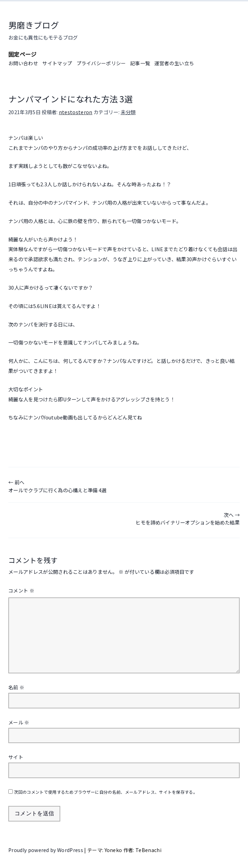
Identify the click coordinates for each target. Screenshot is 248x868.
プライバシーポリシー (101, 63)
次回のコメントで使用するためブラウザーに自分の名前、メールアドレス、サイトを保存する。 (106, 792)
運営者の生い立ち (174, 63)
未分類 (128, 112)
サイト (16, 757)
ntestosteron (76, 112)
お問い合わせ (23, 63)
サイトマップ (57, 63)
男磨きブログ (34, 25)
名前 (16, 687)
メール (19, 722)
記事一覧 (140, 63)
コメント (21, 590)
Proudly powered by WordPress (46, 850)
